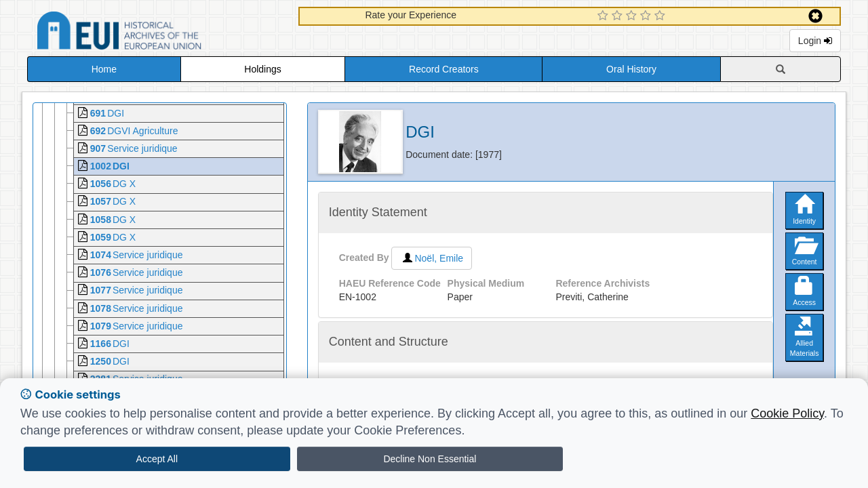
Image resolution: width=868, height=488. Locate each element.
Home (104, 69)
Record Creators (444, 69)
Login (815, 41)
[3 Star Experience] (633, 16)
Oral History (631, 69)
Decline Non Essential (430, 459)
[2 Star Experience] (619, 16)
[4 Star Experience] (647, 16)
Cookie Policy (787, 413)
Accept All (157, 459)
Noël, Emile (432, 258)
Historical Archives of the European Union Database (157, 33)
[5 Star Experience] (662, 16)
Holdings (262, 69)
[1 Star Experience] (605, 16)
